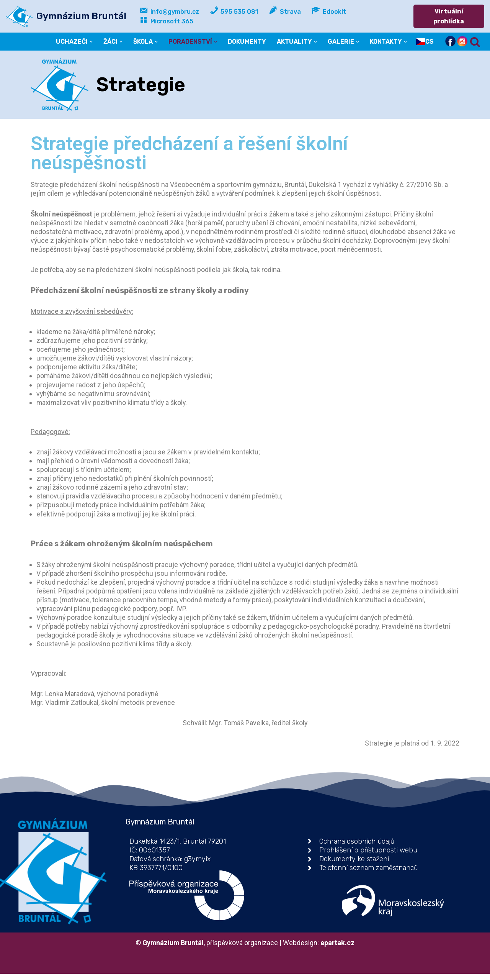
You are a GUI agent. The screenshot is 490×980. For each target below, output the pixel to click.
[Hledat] (475, 42)
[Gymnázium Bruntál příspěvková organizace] (66, 16)
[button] (90, 42)
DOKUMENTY (247, 42)
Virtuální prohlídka (449, 16)
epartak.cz (338, 949)
